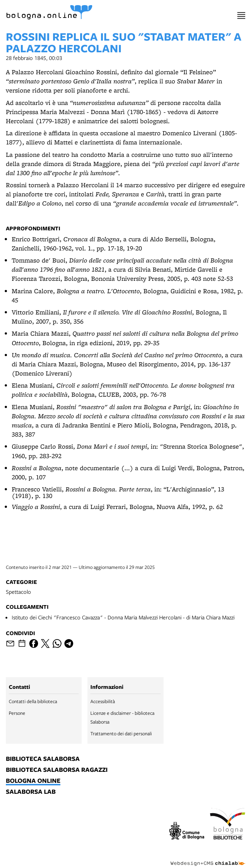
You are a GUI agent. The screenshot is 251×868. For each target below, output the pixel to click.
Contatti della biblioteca (33, 701)
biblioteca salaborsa (43, 759)
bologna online (33, 781)
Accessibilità (103, 701)
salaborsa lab (31, 792)
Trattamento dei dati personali (121, 733)
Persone (17, 713)
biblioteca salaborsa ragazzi (57, 770)
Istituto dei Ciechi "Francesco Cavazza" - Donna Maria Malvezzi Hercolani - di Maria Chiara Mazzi (123, 617)
